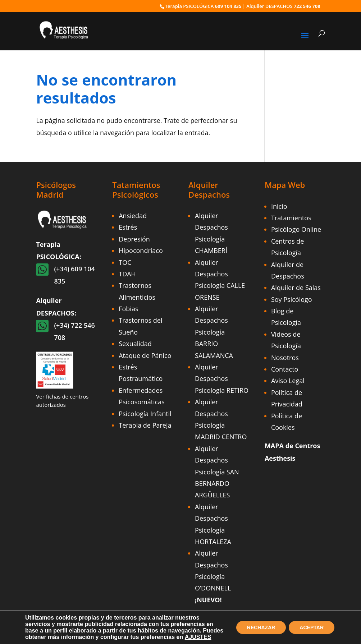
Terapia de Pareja (145, 425)
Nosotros (285, 358)
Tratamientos (291, 218)
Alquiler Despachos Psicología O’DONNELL (213, 576)
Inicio (279, 206)
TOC (125, 262)
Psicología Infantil (145, 414)
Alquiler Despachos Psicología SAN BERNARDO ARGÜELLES (217, 472)
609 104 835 (228, 6)
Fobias (128, 309)
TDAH (127, 274)
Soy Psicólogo (292, 299)
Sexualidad (135, 344)
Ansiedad (133, 216)
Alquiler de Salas (296, 287)
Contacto (285, 369)
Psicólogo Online (296, 229)
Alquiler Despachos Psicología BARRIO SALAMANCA (214, 332)
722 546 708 (307, 6)
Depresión (134, 239)
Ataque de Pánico (145, 355)
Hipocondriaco (141, 250)
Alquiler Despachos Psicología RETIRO (222, 379)
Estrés (128, 227)
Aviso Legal (288, 381)
